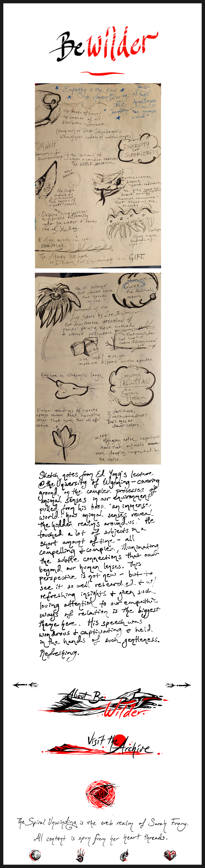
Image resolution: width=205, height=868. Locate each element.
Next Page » (182, 689)
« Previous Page (30, 689)
